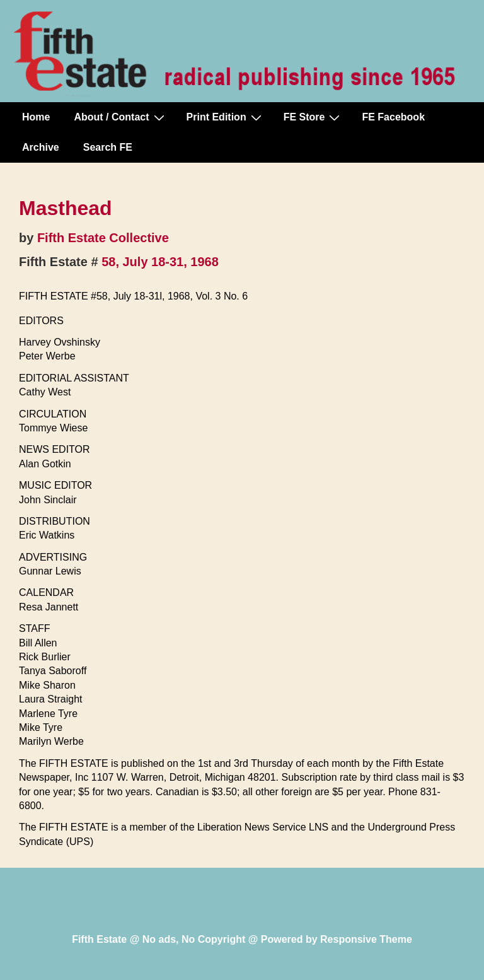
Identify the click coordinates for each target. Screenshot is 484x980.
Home (36, 117)
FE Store (314, 117)
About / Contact (120, 117)
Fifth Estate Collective (103, 238)
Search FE (108, 147)
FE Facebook (393, 117)
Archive (41, 147)
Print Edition (226, 117)
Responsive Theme (366, 939)
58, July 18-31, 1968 (160, 262)
